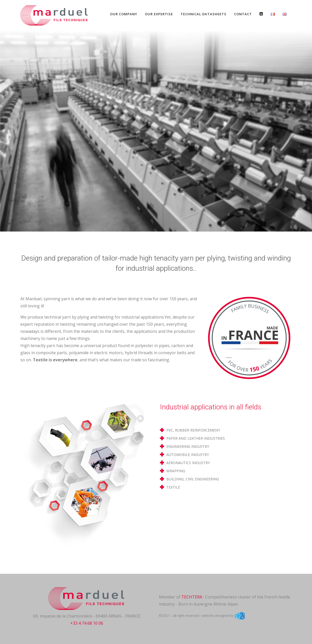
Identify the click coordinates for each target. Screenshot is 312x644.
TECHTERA (192, 597)
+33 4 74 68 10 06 (87, 623)
